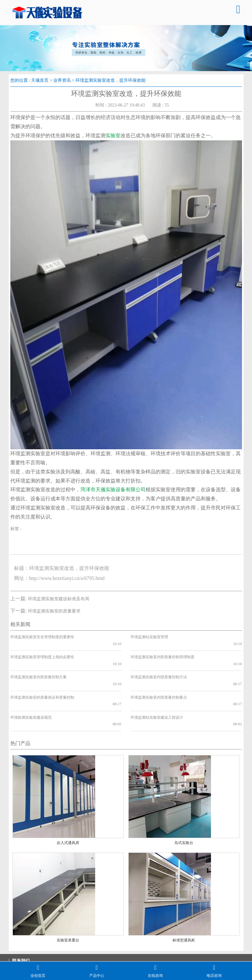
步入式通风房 (68, 809)
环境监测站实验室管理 (149, 637)
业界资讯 (62, 80)
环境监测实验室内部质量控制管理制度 (162, 650)
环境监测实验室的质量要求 (54, 611)
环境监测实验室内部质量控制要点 (159, 677)
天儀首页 (40, 80)
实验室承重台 (68, 906)
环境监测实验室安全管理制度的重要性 (42, 637)
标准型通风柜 (184, 906)
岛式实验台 (184, 809)
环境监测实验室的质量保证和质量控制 (42, 677)
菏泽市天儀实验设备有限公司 (113, 490)
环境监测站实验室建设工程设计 (157, 690)
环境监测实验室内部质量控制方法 (159, 664)
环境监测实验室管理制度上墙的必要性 (42, 650)
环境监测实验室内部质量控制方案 (39, 664)
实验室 (113, 136)
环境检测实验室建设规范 (31, 690)
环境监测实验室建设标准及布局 (59, 599)
